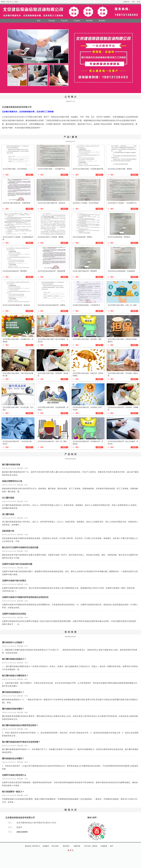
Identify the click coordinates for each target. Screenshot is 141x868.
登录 (139, 2)
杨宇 (112, 846)
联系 (29, 175)
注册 (133, 2)
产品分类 (64, 21)
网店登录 (66, 846)
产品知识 (77, 21)
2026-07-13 (10, 2)
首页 (39, 21)
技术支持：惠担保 (91, 846)
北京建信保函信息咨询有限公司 (17, 107)
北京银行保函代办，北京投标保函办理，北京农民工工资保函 (28, 112)
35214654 (55, 846)
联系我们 (102, 21)
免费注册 (77, 846)
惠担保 (3, 2)
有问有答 (90, 21)
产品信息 (51, 21)
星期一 (17, 2)
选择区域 (126, 2)
